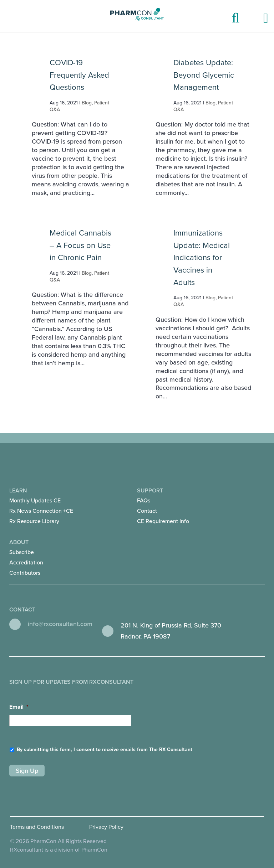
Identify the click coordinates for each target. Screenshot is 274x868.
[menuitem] (41, 501)
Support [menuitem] (201, 507)
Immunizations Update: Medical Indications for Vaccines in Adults (202, 258)
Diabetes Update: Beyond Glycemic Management (204, 75)
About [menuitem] (73, 559)
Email (19, 707)
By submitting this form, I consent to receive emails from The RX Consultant (105, 750)
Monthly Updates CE (35, 501)
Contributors (25, 573)
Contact (147, 511)
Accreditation (26, 563)
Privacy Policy (106, 827)
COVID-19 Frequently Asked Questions (79, 75)
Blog (87, 103)
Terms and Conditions (37, 827)
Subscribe (22, 552)
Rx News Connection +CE (41, 511)
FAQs (144, 501)
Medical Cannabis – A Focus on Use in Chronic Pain (80, 245)
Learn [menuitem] (73, 507)
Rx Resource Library (34, 521)
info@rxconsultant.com (60, 624)
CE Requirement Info (163, 521)
